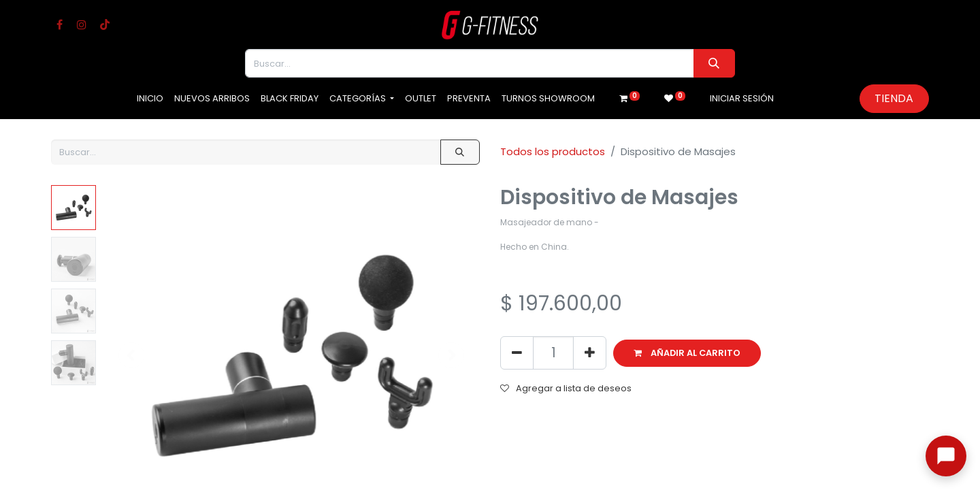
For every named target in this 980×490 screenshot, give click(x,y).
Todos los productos (553, 151)
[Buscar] (714, 63)
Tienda (894, 98)
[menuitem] (150, 99)
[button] (687, 353)
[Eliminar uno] (517, 353)
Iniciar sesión (742, 98)
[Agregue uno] (590, 353)
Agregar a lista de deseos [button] (566, 388)
